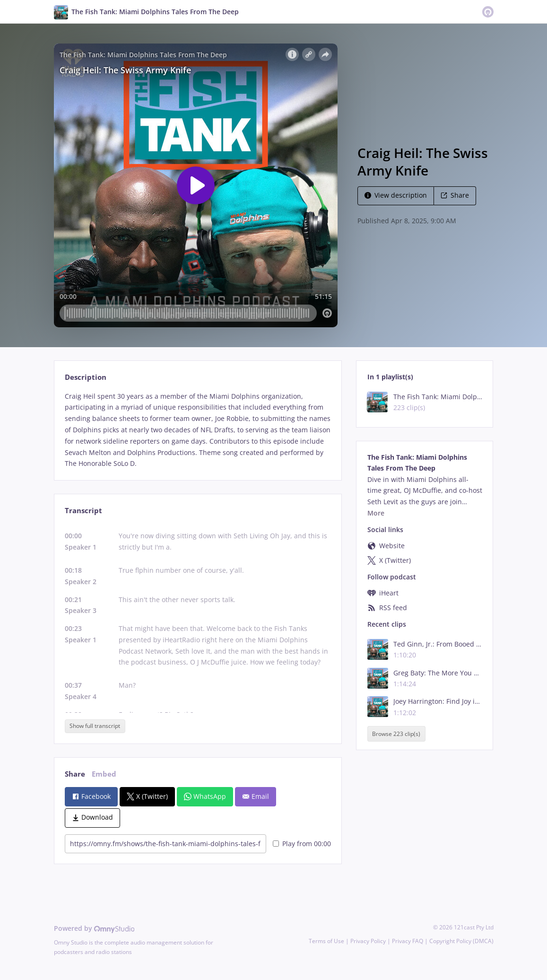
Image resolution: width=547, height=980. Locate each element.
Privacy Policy (368, 941)
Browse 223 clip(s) (396, 734)
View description (396, 195)
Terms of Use (326, 941)
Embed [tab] (104, 774)
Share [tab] (75, 774)
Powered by (94, 928)
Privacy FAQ (408, 941)
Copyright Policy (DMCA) (461, 941)
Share (455, 195)
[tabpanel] (198, 430)
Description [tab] (86, 377)
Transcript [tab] (83, 511)
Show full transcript (95, 726)
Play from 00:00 (302, 844)
